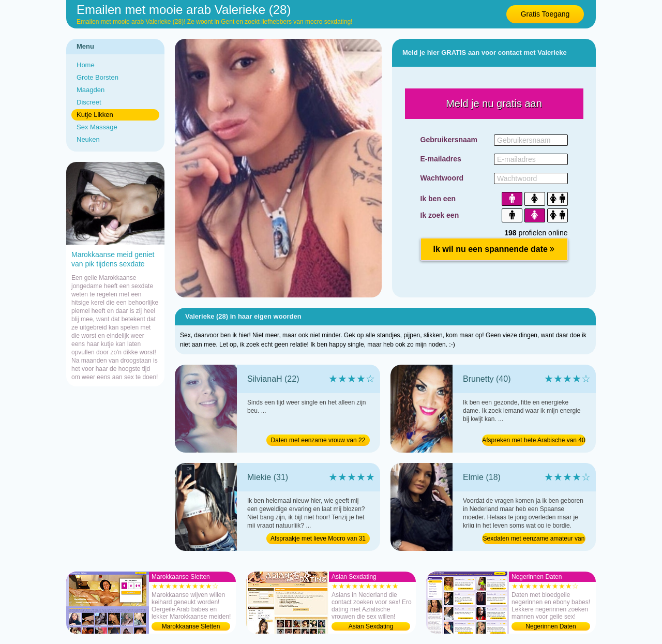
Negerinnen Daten (551, 626)
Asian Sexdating (371, 626)
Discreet (89, 102)
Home (86, 65)
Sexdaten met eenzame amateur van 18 (534, 540)
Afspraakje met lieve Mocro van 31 (318, 538)
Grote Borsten (97, 77)
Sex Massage (97, 127)
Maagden (91, 90)
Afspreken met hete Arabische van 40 (533, 440)
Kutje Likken (95, 115)
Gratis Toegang (545, 14)
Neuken (88, 139)
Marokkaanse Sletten (191, 626)
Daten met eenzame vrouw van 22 (318, 440)
